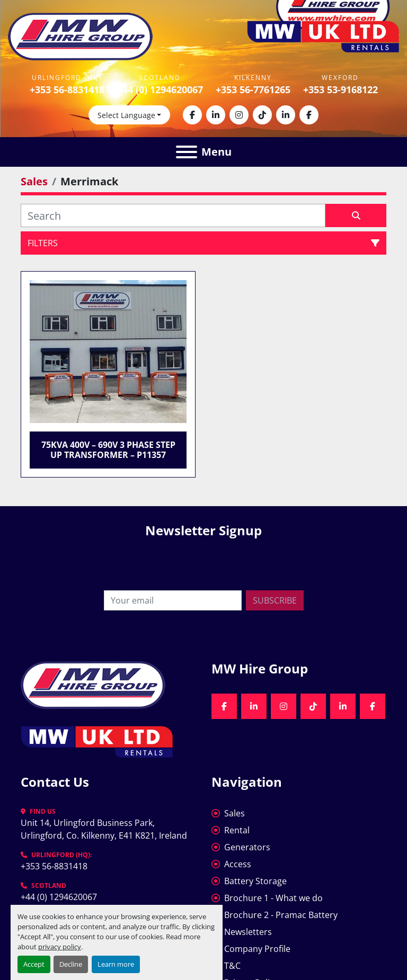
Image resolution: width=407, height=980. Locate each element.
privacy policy (60, 947)
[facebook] (192, 115)
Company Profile (257, 949)
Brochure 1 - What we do (273, 898)
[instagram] (239, 115)
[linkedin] (216, 115)
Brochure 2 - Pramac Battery (281, 915)
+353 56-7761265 (253, 89)
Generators (247, 847)
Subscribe (275, 600)
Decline (71, 964)
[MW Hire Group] (93, 684)
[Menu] (187, 152)
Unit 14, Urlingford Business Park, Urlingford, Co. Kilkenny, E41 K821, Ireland (104, 829)
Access (238, 864)
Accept (34, 964)
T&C (232, 966)
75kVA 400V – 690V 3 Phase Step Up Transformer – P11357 (108, 450)
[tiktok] (262, 115)
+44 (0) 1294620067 (160, 89)
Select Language (126, 115)
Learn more (116, 964)
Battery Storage (255, 881)
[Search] (173, 215)
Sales (235, 813)
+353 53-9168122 (340, 89)
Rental (237, 830)
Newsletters (248, 932)
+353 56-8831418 (67, 89)
